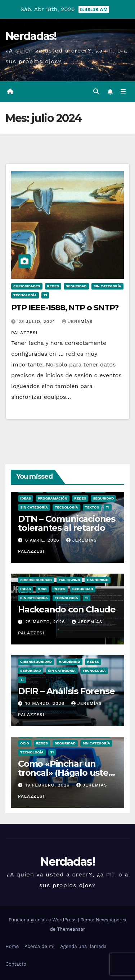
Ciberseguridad (36, 580)
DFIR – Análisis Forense (66, 691)
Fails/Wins (69, 580)
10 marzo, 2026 (46, 703)
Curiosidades (27, 286)
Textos (92, 507)
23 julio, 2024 (38, 322)
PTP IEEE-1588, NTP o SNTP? (65, 308)
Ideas (26, 498)
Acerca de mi (39, 946)
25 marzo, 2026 (46, 622)
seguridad (76, 286)
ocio (42, 589)
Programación (53, 498)
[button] (96, 92)
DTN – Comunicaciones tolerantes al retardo (67, 523)
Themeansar (71, 929)
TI (45, 295)
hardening (98, 580)
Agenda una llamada (83, 946)
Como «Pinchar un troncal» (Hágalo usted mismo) (66, 773)
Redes (53, 286)
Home (12, 946)
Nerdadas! (31, 36)
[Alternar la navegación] (123, 92)
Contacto (16, 964)
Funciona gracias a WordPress (43, 920)
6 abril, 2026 (43, 540)
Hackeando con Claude (67, 609)
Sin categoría (107, 286)
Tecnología (25, 295)
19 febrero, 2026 (48, 785)
